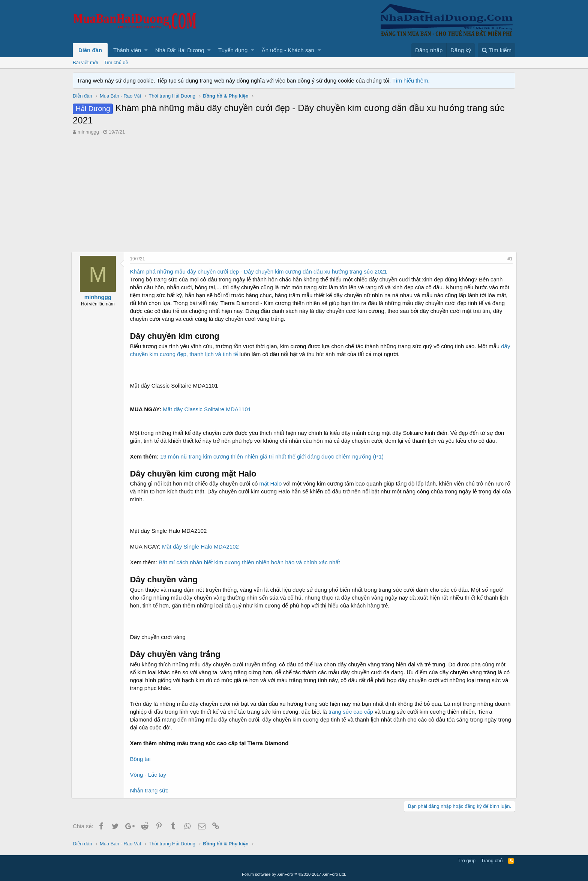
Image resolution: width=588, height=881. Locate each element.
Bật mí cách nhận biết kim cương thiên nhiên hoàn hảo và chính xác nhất (251, 562)
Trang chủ (492, 861)
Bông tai (142, 759)
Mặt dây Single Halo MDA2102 (202, 546)
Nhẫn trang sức (150, 790)
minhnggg (88, 132)
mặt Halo (272, 483)
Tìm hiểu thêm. (411, 80)
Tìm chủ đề (116, 62)
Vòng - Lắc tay (149, 775)
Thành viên (127, 50)
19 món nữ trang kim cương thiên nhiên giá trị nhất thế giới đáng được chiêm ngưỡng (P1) (273, 456)
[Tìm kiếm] (496, 50)
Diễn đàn (90, 50)
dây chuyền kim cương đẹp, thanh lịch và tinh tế (190, 354)
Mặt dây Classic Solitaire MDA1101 (208, 409)
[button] (146, 50)
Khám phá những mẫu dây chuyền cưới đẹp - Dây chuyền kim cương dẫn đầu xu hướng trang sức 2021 (260, 271)
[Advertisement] (294, 192)
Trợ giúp (467, 861)
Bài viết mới (85, 62)
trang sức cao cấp (370, 712)
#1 (509, 259)
